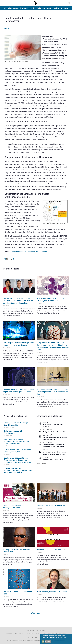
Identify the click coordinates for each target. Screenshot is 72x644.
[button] (36, 613)
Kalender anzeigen (42, 463)
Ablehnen (48, 641)
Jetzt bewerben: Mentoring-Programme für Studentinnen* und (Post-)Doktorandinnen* (16, 441)
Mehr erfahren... (62, 638)
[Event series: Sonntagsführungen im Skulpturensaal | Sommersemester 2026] (51, 435)
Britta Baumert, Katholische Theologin (52, 592)
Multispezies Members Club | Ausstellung (55, 432)
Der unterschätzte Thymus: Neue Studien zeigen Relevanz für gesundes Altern (19, 391)
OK (43, 641)
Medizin (9, 259)
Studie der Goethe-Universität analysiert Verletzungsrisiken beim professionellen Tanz (53, 392)
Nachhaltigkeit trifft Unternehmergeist (52, 505)
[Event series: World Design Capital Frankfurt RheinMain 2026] (51, 443)
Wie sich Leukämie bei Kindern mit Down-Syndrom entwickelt (50, 299)
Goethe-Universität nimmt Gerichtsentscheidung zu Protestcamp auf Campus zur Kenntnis (18, 470)
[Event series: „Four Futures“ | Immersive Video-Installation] (49, 422)
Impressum (37, 641)
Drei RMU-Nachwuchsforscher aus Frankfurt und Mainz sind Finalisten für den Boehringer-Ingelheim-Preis (18, 301)
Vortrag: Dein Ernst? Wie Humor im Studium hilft (17, 551)
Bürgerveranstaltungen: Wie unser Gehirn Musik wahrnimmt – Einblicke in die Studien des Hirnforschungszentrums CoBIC (53, 346)
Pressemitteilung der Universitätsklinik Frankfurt (29, 251)
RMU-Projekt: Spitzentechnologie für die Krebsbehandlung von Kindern (19, 344)
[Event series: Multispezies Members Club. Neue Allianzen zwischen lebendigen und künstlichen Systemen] (51, 430)
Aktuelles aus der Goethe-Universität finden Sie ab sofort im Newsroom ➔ (36, 8)
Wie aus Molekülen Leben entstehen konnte (17, 593)
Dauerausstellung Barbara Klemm (53, 459)
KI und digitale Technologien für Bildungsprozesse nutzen (16, 506)
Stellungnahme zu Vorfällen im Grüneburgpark (15, 432)
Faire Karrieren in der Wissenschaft (51, 550)
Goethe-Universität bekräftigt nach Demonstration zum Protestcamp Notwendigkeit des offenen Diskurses (17, 460)
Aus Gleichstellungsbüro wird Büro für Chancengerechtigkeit (18, 451)
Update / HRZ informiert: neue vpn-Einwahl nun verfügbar (16, 424)
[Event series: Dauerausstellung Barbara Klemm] (51, 457)
